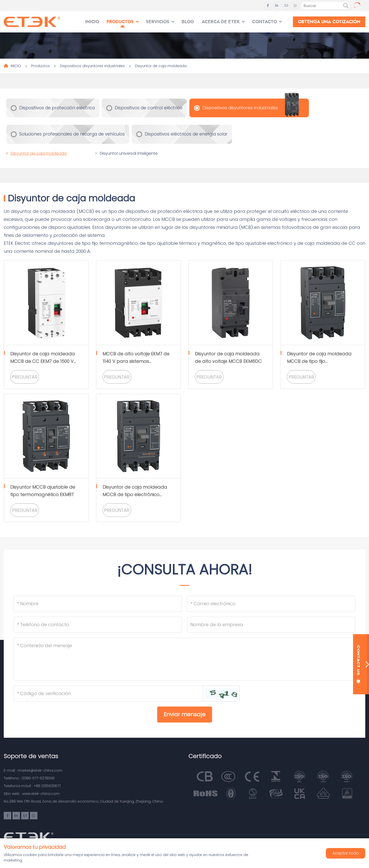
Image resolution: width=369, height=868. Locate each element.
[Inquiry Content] (184, 659)
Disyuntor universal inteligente (129, 153)
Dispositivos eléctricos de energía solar (186, 134)
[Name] (98, 604)
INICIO (92, 22)
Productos (120, 22)
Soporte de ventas (31, 756)
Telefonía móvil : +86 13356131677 (32, 786)
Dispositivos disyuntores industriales (92, 66)
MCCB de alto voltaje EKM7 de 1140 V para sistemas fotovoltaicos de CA (136, 361)
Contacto (264, 22)
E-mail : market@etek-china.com (33, 770)
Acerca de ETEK (221, 22)
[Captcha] (108, 694)
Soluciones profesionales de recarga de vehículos (72, 134)
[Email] (271, 604)
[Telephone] (98, 625)
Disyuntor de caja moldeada (161, 66)
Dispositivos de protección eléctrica (57, 108)
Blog (188, 22)
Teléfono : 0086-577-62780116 (29, 778)
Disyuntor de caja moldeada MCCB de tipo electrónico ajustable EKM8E (135, 495)
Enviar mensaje (185, 714)
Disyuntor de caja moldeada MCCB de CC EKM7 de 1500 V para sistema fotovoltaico (43, 361)
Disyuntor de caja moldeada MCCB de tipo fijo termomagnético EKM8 (319, 361)
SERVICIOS (158, 22)
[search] (346, 6)
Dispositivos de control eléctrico (149, 108)
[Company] (271, 625)
